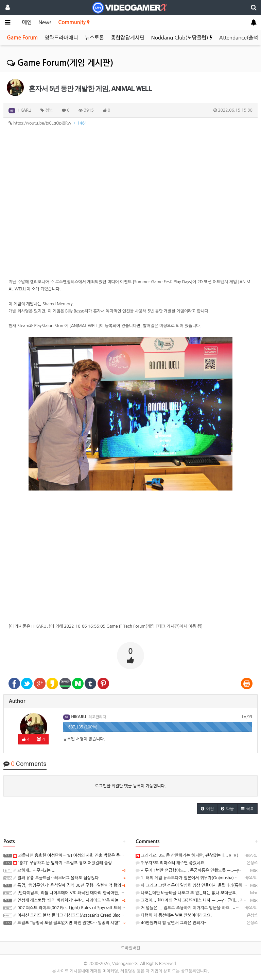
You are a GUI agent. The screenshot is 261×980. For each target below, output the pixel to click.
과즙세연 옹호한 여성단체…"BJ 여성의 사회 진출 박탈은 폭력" (69, 855)
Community (74, 22)
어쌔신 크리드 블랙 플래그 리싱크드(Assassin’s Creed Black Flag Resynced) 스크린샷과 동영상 (99, 915)
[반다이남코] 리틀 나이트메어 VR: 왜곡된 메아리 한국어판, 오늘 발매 (75, 893)
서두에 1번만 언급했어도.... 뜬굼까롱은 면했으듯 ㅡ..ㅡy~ (189, 870)
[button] (207, 809)
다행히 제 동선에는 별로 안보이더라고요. (174, 915)
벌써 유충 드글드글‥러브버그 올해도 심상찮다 (56, 878)
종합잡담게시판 (128, 38)
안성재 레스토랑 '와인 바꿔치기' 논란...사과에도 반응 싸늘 (66, 900)
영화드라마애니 (61, 38)
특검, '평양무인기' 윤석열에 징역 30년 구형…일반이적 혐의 (67, 885)
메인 (27, 22)
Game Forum (22, 38)
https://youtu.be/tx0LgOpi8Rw (48, 123)
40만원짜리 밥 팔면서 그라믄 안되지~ (171, 923)
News (45, 22)
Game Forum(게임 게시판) (60, 63)
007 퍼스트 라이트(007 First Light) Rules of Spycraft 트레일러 (71, 908)
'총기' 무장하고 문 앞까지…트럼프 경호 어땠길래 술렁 (62, 863)
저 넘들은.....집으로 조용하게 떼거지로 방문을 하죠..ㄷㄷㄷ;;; (191, 908)
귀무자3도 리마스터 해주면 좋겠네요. (171, 863)
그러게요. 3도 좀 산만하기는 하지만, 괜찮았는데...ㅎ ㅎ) (187, 855)
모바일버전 (130, 948)
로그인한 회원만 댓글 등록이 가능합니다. (131, 786)
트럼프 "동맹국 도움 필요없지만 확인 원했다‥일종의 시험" (66, 923)
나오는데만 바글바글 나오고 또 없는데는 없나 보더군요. (186, 893)
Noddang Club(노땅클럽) (182, 38)
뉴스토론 (94, 38)
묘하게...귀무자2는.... (34, 870)
